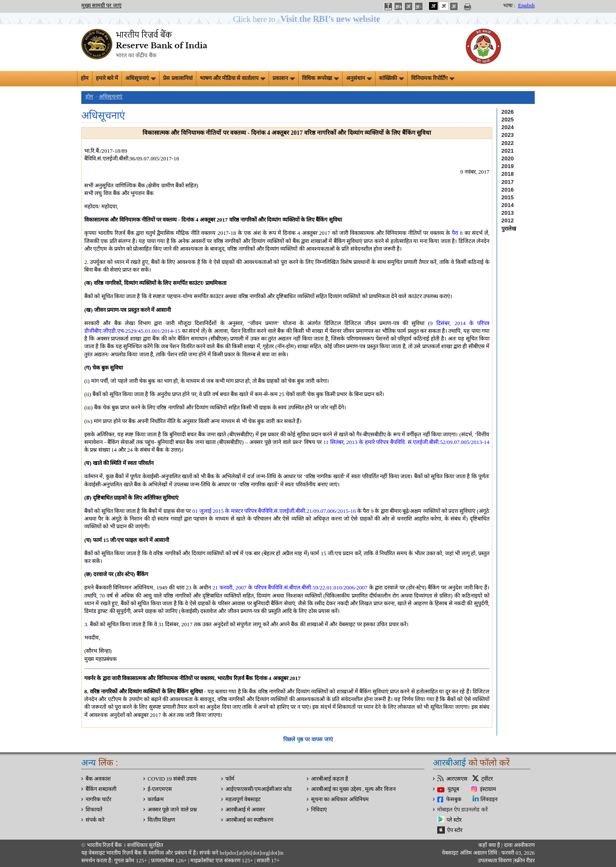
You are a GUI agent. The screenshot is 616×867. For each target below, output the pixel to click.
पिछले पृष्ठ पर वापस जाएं (308, 739)
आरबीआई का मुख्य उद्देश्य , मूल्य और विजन (353, 789)
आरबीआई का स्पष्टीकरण (249, 820)
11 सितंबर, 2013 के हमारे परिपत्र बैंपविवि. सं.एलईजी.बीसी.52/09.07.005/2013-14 (406, 442)
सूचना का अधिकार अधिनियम (340, 799)
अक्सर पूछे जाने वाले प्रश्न (172, 810)
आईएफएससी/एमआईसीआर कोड (259, 789)
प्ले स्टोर (454, 820)
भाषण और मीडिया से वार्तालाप (233, 78)
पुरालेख (509, 229)
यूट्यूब (453, 789)
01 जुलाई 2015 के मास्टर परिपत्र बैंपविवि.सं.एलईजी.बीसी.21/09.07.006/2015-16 (274, 511)
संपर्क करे (95, 820)
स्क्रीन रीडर (524, 861)
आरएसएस (457, 779)
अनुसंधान (359, 78)
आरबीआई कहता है (330, 779)
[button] (308, 19)
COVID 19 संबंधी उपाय (172, 779)
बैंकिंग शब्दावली (101, 789)
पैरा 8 (457, 233)
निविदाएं (319, 810)
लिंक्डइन (489, 799)
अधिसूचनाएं (141, 78)
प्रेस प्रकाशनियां (178, 78)
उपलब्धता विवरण (495, 861)
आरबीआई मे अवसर (245, 810)
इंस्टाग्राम (488, 789)
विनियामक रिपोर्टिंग (433, 78)
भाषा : (509, 6)
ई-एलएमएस (160, 789)
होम (85, 78)
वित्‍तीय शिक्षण (161, 820)
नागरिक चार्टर (98, 799)
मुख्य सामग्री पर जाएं (101, 6)
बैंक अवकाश (98, 779)
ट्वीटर (487, 779)
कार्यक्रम (156, 799)
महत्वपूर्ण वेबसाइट (243, 799)
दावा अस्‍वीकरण (519, 845)
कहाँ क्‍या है (490, 845)
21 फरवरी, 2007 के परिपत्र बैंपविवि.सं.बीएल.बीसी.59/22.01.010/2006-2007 (290, 587)
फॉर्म (230, 779)
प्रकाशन (284, 78)
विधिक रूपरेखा (320, 78)
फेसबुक (454, 799)
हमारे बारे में (107, 78)
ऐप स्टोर (455, 830)
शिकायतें (94, 810)
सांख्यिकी (391, 78)
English (526, 6)
